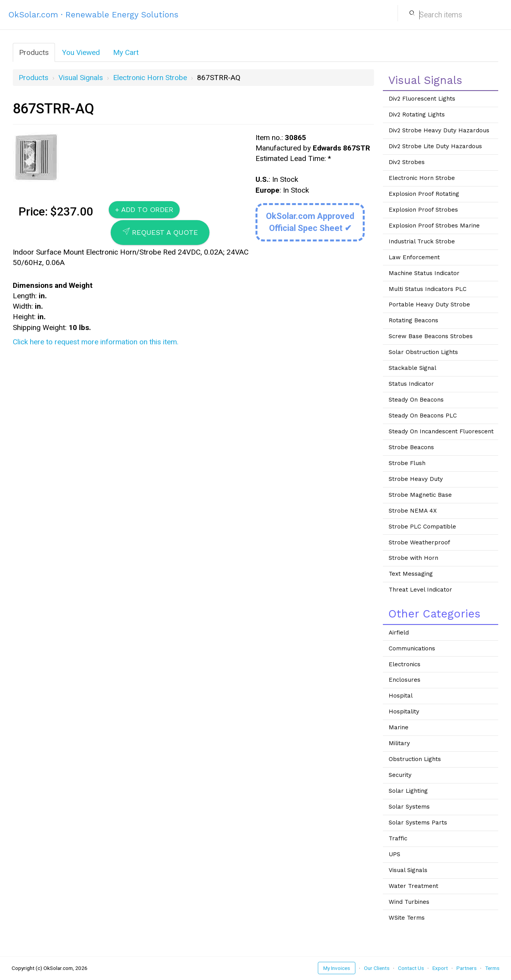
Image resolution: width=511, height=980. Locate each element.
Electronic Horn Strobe (150, 78)
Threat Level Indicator (420, 590)
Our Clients (377, 968)
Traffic (398, 838)
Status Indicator (411, 384)
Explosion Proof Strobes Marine (434, 226)
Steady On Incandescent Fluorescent (441, 431)
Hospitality (404, 711)
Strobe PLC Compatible (422, 527)
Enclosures (405, 680)
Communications (412, 648)
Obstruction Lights (415, 759)
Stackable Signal (412, 368)
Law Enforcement (414, 257)
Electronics (405, 664)
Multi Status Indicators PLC (428, 289)
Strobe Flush (407, 463)
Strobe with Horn (413, 558)
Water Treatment (413, 886)
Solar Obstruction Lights (423, 352)
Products (34, 52)
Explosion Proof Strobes (423, 210)
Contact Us (411, 968)
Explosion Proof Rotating (424, 194)
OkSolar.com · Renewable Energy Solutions (93, 15)
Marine (399, 727)
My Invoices (337, 968)
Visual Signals (81, 78)
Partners (466, 968)
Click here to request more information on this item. (96, 342)
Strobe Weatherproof (419, 542)
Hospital (401, 696)
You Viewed (81, 52)
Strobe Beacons (411, 447)
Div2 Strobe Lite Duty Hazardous (435, 146)
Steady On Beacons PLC (423, 416)
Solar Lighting (408, 791)
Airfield (399, 633)
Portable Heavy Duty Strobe (429, 304)
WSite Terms (407, 918)
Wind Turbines (409, 902)
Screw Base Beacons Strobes (431, 336)
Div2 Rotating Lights (417, 115)
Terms (492, 968)
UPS (394, 854)
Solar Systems (409, 807)
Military (399, 743)
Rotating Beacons (413, 320)
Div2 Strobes (407, 162)
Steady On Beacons (416, 400)
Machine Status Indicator (424, 273)
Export (440, 968)
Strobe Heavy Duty (416, 479)
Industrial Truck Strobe (422, 241)
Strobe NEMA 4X (413, 511)
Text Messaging (411, 574)
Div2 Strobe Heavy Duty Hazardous (439, 130)
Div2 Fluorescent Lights (422, 99)
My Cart (126, 52)
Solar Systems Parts (418, 823)
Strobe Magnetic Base (420, 495)
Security (400, 775)
